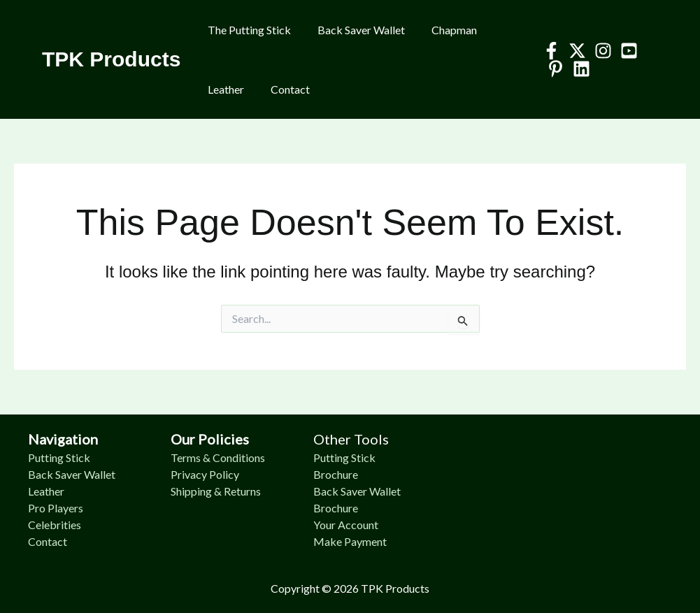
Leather (224, 89)
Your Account (346, 525)
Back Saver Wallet (355, 30)
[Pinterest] (551, 69)
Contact (284, 89)
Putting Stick (59, 457)
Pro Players (56, 508)
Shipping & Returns (216, 491)
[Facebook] (547, 51)
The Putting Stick (247, 30)
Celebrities (55, 525)
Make (329, 541)
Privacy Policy (205, 474)
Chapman (444, 30)
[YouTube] (625, 51)
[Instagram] (599, 51)
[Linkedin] (577, 69)
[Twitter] (573, 51)
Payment (365, 541)
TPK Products (111, 59)
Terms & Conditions (218, 457)
